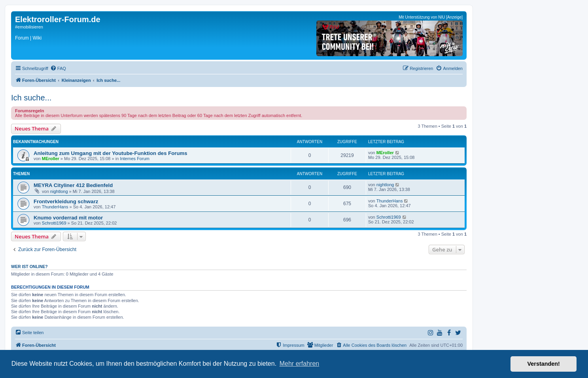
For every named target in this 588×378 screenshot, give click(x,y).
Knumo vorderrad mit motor (68, 218)
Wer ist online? (29, 266)
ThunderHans (55, 207)
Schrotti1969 (54, 223)
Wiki (37, 38)
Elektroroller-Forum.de (58, 19)
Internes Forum (135, 159)
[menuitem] (58, 68)
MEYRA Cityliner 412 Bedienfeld (73, 185)
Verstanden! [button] (544, 364)
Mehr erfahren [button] (300, 364)
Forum (22, 38)
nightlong (59, 191)
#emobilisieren (29, 27)
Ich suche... (31, 98)
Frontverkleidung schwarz (66, 201)
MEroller (51, 159)
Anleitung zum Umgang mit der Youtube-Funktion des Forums (111, 153)
